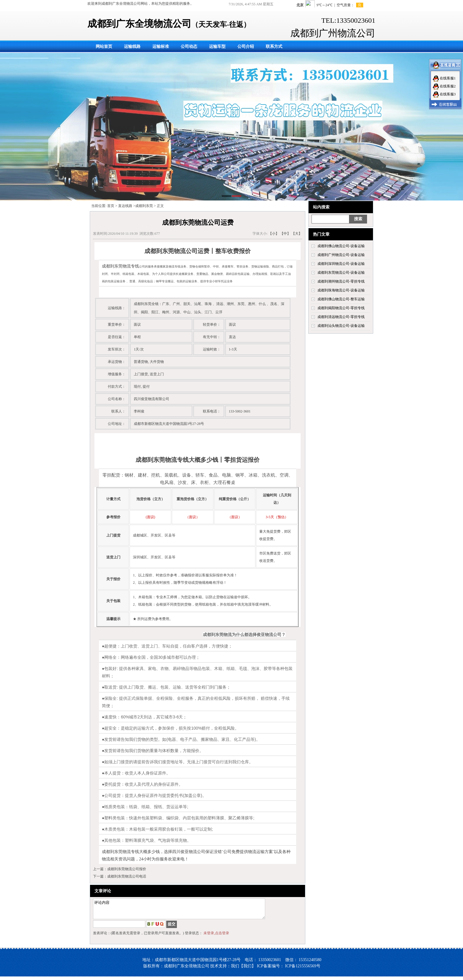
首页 (111, 206)
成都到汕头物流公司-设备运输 (341, 326)
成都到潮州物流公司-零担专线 (341, 281)
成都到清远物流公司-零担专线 (341, 317)
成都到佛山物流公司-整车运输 (341, 299)
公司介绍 (246, 47)
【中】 (285, 234)
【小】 (274, 234)
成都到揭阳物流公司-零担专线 (341, 308)
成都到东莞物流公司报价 (127, 869)
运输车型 (217, 47)
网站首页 (104, 47)
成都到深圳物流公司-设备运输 (341, 264)
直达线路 (125, 206)
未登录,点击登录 (216, 937)
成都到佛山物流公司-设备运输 (341, 246)
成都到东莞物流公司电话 (127, 876)
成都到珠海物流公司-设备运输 (341, 290)
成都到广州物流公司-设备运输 (341, 255)
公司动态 (189, 47)
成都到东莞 (144, 206)
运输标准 (161, 47)
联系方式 (274, 47)
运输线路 (132, 47)
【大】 (297, 234)
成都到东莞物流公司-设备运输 (341, 273)
